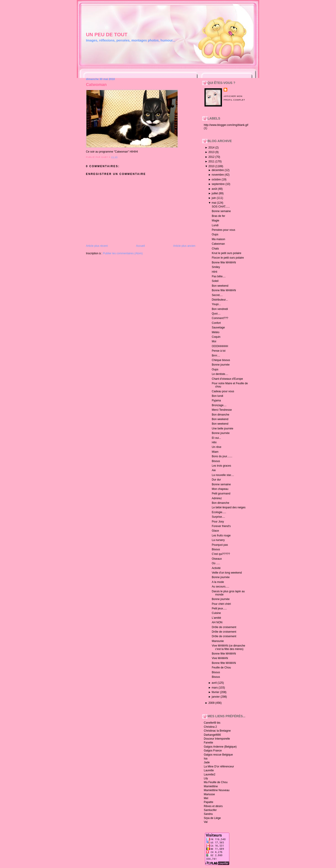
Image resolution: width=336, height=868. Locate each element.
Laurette (209, 770)
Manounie (218, 641)
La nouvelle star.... (223, 475)
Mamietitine (211, 786)
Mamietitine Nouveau (217, 790)
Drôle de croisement (224, 627)
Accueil (141, 246)
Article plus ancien (184, 246)
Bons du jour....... (222, 456)
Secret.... (217, 295)
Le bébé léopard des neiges (229, 507)
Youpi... (216, 304)
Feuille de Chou (221, 668)
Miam (215, 452)
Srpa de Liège (212, 818)
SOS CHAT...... (221, 207)
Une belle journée (222, 429)
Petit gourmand (221, 494)
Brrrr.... (216, 356)
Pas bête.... (219, 276)
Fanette (208, 743)
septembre (219, 184)
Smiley (216, 267)
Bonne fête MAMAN (224, 262)
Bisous (216, 461)
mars (215, 688)
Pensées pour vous (224, 230)
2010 (212, 166)
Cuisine (216, 613)
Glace (215, 531)
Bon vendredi (220, 309)
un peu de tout (107, 35)
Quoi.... (216, 314)
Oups (215, 234)
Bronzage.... (219, 405)
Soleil (215, 281)
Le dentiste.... (220, 374)
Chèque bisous (221, 360)
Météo (216, 332)
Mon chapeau (220, 489)
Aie (214, 470)
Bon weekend (220, 286)
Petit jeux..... (219, 608)
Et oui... (216, 438)
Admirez (217, 498)
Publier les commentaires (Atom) (123, 253)
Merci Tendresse (222, 410)
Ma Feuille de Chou (216, 782)
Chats (215, 249)
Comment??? (220, 318)
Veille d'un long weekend (227, 573)
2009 (212, 703)
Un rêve (217, 447)
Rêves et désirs (213, 806)
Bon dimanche (221, 415)
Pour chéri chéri (221, 604)
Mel (206, 798)
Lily (206, 778)
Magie (216, 221)
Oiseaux (217, 559)
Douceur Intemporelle (217, 739)
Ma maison (218, 239)
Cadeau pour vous (223, 391)
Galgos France (213, 751)
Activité (216, 568)
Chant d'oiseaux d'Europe (227, 379)
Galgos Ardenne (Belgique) (220, 747)
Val (206, 822)
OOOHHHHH (220, 346)
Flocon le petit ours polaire (228, 258)
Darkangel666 (212, 735)
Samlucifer (210, 810)
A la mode (218, 582)
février (216, 692)
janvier (216, 697)
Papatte (208, 802)
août (215, 189)
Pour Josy (218, 522)
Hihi (214, 442)
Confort (216, 323)
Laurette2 (210, 774)
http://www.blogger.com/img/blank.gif (226, 125)
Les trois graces (221, 466)
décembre (218, 170)
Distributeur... (220, 300)
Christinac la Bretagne (217, 731)
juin (214, 198)
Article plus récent (97, 246)
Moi (214, 341)
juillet (215, 193)
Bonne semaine (221, 211)
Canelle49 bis (212, 723)
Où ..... (216, 563)
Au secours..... (221, 587)
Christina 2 (210, 727)
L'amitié (216, 618)
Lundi (215, 225)
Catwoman (96, 85)
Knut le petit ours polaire (226, 253)
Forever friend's (221, 526)
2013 (212, 152)
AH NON (217, 622)
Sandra (208, 814)
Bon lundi (217, 396)
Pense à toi (219, 351)
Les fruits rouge (221, 535)
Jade (207, 762)
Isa (206, 759)
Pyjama (216, 400)
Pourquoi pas (220, 545)
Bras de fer (218, 216)
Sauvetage (218, 327)
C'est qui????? (221, 554)
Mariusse (209, 794)
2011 (212, 161)
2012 (212, 157)
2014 (212, 148)
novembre (218, 175)
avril (215, 683)
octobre (217, 179)
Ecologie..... (219, 512)
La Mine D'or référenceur (219, 767)
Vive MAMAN (220, 658)
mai (214, 203)
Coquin (216, 337)
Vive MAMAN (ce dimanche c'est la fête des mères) (229, 647)
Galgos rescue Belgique (218, 755)
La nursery (218, 540)
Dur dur (216, 480)
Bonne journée (221, 365)
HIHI (215, 272)
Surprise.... (218, 517)
